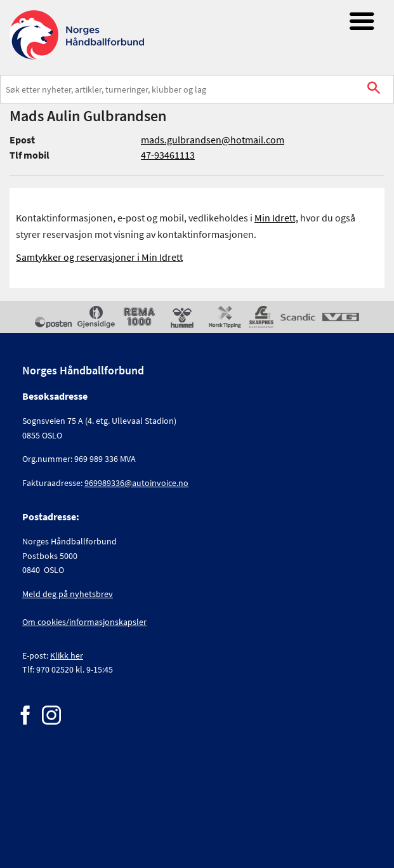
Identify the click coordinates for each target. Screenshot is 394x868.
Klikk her (67, 655)
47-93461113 (168, 155)
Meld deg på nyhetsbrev (68, 594)
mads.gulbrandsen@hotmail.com (213, 140)
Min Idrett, (276, 218)
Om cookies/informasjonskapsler (84, 622)
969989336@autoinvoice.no (136, 483)
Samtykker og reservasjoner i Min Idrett (99, 257)
